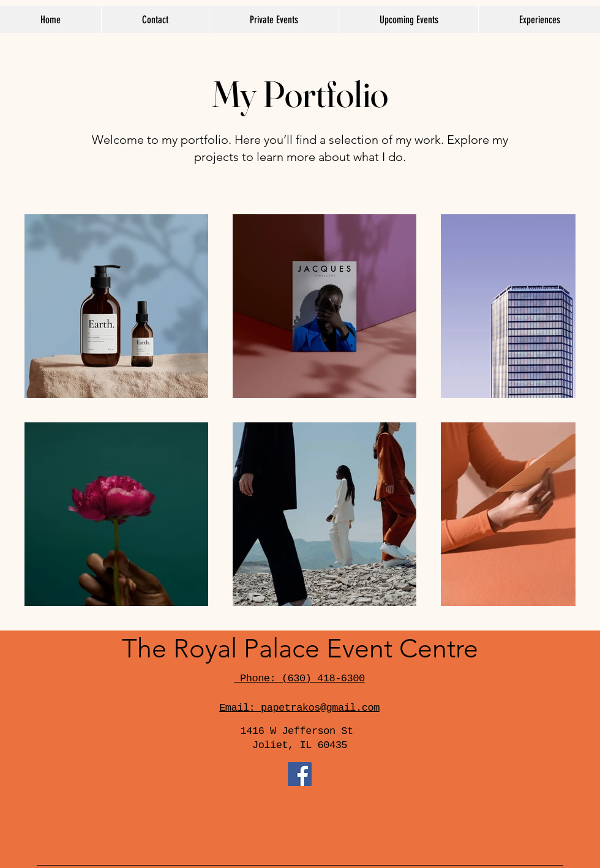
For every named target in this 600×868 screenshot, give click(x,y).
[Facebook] (300, 774)
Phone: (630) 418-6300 (299, 679)
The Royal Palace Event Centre (300, 649)
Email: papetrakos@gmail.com (299, 708)
